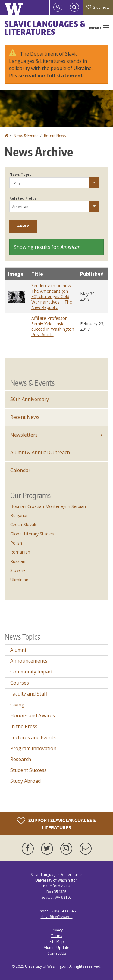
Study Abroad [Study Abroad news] (25, 781)
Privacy (57, 930)
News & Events (26, 135)
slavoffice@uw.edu (57, 917)
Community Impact (31, 672)
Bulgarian (19, 515)
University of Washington (46, 966)
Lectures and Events (33, 737)
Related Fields (23, 198)
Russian (18, 561)
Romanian (20, 552)
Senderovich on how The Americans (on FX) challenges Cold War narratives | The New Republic (52, 296)
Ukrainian (19, 580)
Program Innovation (33, 748)
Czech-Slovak (23, 524)
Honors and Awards (33, 715)
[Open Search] (74, 8)
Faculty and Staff (29, 694)
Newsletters (24, 435)
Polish (16, 543)
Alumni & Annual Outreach (40, 452)
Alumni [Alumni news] (18, 650)
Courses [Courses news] (20, 683)
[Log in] (58, 8)
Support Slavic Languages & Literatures (57, 823)
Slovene (18, 570)
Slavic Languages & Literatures (45, 28)
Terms (57, 936)
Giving (17, 705)
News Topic (20, 174)
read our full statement (54, 76)
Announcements (29, 661)
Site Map (57, 941)
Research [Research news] (21, 759)
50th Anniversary (30, 399)
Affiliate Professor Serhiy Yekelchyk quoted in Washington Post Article (53, 326)
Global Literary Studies (32, 534)
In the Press (24, 726)
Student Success (28, 770)
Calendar (20, 470)
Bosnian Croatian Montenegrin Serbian (48, 506)
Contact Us (57, 953)
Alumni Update (56, 948)
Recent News (55, 135)
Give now (98, 7)
